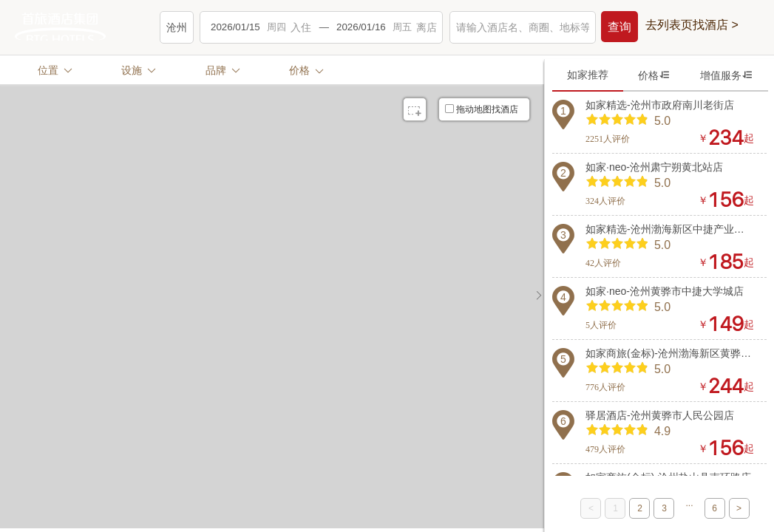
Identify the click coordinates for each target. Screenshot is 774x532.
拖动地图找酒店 (482, 109)
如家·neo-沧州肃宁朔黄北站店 (654, 167)
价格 (654, 75)
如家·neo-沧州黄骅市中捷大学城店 (665, 291)
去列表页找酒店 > (692, 25)
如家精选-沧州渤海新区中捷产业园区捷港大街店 (670, 229)
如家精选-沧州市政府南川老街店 (660, 105)
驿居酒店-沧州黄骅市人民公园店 (660, 415)
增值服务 (727, 75)
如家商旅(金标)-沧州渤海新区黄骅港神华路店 (670, 353)
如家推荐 (588, 75)
